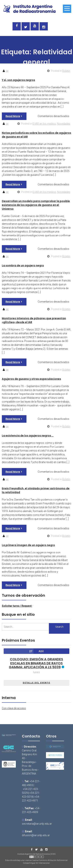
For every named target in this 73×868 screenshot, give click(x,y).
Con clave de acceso (14, 708)
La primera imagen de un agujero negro (28, 545)
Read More (13, 116)
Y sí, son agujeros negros (18, 80)
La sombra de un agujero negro (23, 265)
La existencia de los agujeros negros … (28, 436)
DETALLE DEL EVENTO (36, 683)
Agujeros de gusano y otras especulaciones (31, 379)
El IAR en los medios (44, 124)
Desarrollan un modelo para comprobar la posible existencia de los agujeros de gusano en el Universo (36, 205)
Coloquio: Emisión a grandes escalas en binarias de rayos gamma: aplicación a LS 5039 (36, 663)
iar (7, 71)
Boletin (66, 71)
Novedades (64, 124)
